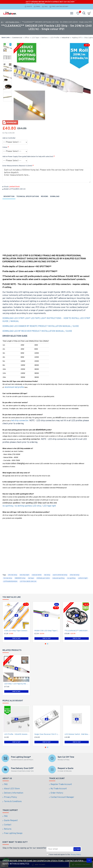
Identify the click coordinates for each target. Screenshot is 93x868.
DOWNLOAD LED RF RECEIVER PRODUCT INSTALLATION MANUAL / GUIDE (37, 331)
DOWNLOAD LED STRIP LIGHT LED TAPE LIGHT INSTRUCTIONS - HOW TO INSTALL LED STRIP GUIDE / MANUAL (46, 320)
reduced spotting (58, 578)
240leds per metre (43, 578)
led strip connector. (20, 421)
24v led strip (13, 575)
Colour (5, 147)
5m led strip (8, 578)
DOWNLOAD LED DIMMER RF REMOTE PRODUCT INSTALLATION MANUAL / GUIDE (41, 326)
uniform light (83, 578)
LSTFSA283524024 (10, 581)
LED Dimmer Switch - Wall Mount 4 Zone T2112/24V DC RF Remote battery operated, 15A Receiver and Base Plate (77, 734)
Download (55, 197)
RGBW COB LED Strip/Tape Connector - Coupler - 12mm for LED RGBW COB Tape (47, 631)
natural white (37, 575)
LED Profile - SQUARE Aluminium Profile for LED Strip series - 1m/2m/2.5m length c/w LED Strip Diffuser (17, 734)
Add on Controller (9, 138)
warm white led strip (60, 575)
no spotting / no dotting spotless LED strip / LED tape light (29, 506)
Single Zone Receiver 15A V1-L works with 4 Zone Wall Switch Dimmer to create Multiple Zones (47, 734)
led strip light (24, 575)
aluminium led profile (15, 387)
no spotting (71, 578)
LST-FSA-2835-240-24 (28, 581)
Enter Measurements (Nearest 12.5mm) (17, 166)
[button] (45, 644)
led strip (47, 575)
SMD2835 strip (20, 578)
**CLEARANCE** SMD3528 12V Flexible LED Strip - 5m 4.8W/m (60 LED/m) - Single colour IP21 (77, 631)
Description (9, 197)
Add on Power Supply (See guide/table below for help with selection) (28, 157)
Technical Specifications (28, 197)
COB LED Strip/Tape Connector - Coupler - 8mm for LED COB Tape (17, 631)
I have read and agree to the (64, 855)
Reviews (44, 197)
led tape (31, 578)
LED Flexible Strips (12, 22)
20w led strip (75, 575)
